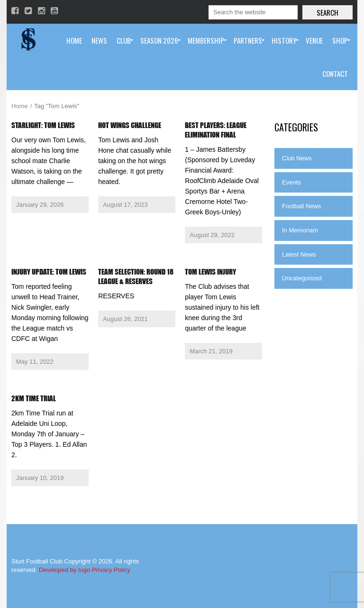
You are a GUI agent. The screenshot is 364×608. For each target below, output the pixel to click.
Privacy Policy (111, 570)
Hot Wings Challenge (130, 125)
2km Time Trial (34, 398)
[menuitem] (74, 40)
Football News (301, 206)
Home (20, 106)
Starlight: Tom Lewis (43, 125)
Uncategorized (302, 278)
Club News (297, 158)
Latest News (299, 254)
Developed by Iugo (64, 570)
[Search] (253, 12)
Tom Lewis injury (210, 272)
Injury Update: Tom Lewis (49, 272)
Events (291, 182)
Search (328, 12)
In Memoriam (300, 230)
